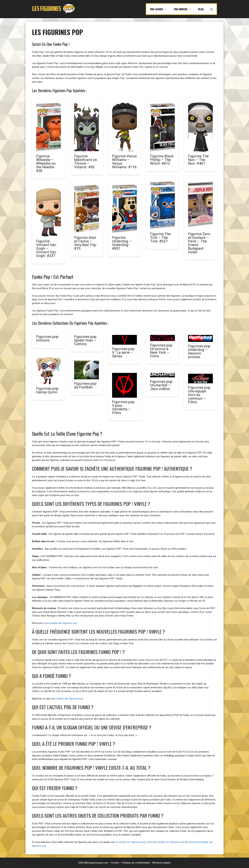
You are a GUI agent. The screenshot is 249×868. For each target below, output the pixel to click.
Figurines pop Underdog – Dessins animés (199, 352)
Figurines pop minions (47, 338)
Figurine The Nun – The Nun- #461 (198, 160)
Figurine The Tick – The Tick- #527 (160, 238)
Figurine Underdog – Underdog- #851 (122, 243)
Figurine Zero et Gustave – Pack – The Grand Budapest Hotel (199, 243)
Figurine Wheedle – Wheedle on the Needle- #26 (46, 163)
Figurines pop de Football (85, 385)
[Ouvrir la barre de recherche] (212, 9)
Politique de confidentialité (136, 863)
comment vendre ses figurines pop (165, 842)
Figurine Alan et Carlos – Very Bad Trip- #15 (86, 243)
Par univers (184, 9)
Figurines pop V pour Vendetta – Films (123, 407)
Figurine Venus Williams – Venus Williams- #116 (124, 162)
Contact (115, 863)
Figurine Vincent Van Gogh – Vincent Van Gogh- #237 (46, 248)
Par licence (160, 9)
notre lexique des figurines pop (60, 623)
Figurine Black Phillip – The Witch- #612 (162, 160)
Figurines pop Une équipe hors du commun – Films (199, 395)
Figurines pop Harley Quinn (47, 390)
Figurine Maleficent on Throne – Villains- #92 (86, 162)
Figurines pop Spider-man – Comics (85, 340)
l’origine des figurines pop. (70, 699)
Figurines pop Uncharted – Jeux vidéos (161, 385)
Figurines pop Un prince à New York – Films (161, 351)
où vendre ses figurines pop (130, 842)
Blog (201, 9)
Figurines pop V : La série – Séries (123, 353)
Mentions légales (162, 863)
